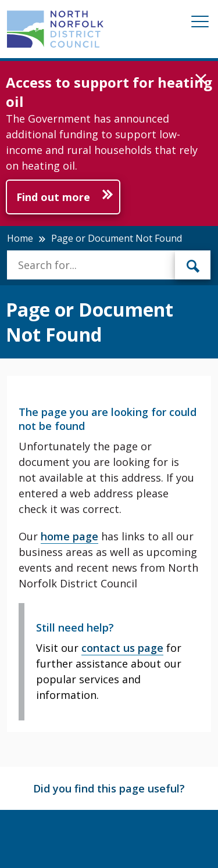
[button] (201, 80)
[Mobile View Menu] (200, 24)
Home (20, 238)
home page (69, 536)
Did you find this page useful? (109, 788)
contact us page (122, 648)
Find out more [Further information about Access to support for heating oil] (53, 197)
